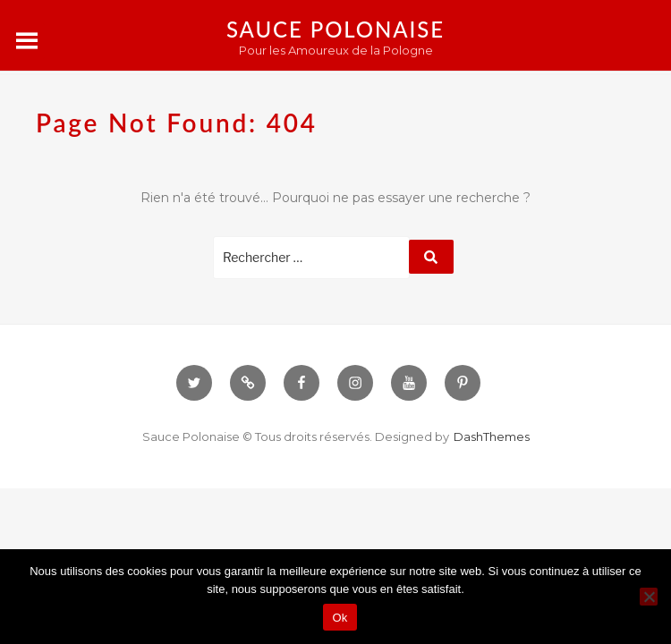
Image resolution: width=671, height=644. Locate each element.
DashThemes (492, 436)
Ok (340, 618)
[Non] (649, 597)
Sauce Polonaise (335, 29)
